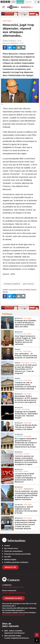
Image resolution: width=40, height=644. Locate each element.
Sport (26, 471)
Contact (7, 546)
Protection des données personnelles (18, 554)
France (17, 349)
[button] (35, 2)
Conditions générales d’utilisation (16, 562)
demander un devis (13, 598)
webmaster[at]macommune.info (13, 615)
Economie (19, 334)
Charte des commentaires (13, 551)
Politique (7, 21)
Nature (18, 409)
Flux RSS (8, 557)
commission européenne (12, 284)
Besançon (19, 318)
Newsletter (10, 567)
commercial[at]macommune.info (14, 593)
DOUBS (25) (19, 434)
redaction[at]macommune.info (13, 587)
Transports (28, 489)
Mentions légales (10, 560)
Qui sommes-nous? (11, 548)
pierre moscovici (28, 284)
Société (33, 363)
